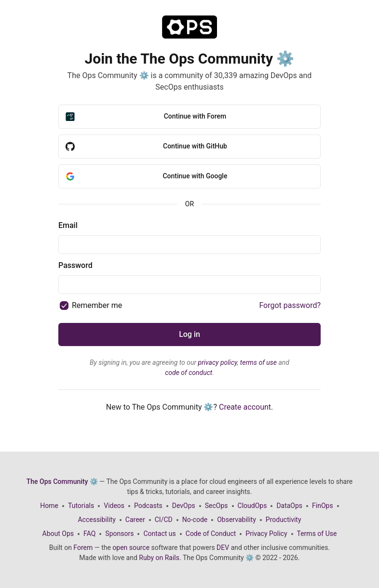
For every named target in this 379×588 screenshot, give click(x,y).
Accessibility (96, 520)
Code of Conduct (211, 534)
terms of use (258, 362)
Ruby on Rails (159, 558)
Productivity (284, 520)
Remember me (97, 305)
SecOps (217, 506)
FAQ (89, 534)
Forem (83, 548)
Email (68, 225)
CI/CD (164, 520)
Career (135, 520)
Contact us (159, 534)
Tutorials (81, 506)
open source (131, 548)
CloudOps (252, 506)
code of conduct (189, 373)
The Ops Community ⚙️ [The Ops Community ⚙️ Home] (62, 481)
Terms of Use (317, 534)
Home (49, 506)
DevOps (184, 506)
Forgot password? (290, 305)
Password (75, 265)
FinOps (323, 506)
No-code (195, 520)
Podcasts (148, 506)
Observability (237, 520)
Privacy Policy (266, 534)
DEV (223, 548)
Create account (245, 407)
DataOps (289, 506)
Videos (114, 506)
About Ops (58, 534)
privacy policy (218, 362)
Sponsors (119, 534)
